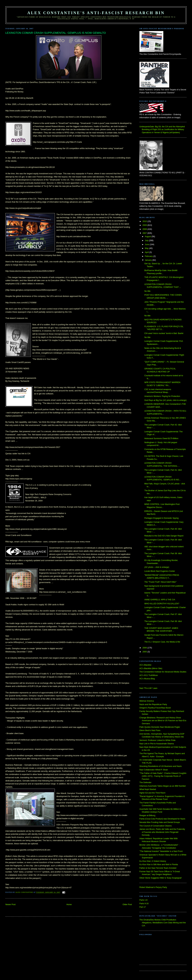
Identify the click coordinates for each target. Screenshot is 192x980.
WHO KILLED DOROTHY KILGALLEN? (162, 604)
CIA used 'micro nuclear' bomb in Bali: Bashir (164, 333)
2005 (145, 652)
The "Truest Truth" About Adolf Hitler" (160, 582)
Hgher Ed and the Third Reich (152, 793)
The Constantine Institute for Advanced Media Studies (163, 672)
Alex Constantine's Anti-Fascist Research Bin (96, 13)
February (149, 256)
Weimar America (147, 701)
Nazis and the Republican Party (153, 704)
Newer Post (11, 905)
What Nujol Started (148, 789)
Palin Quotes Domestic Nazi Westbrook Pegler (160, 727)
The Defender (145, 783)
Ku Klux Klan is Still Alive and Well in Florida (159, 865)
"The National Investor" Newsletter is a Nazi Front (161, 851)
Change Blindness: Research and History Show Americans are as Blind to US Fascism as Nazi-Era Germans (163, 721)
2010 (145, 221)
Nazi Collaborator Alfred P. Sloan (154, 770)
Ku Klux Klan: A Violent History (153, 861)
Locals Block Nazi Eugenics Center (160, 571)
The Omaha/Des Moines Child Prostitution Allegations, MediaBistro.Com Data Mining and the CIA (163, 923)
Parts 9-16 (144, 904)
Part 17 (143, 907)
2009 (145, 225)
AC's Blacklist (145, 665)
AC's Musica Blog (147, 679)
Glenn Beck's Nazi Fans (150, 730)
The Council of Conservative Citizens (156, 826)
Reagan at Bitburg (147, 815)
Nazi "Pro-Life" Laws (148, 688)
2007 (145, 233)
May (147, 248)
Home (69, 905)
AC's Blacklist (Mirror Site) (151, 668)
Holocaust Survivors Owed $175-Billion (161, 438)
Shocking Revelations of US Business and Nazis (161, 766)
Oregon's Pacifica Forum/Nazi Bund (155, 708)
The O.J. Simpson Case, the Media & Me (162, 642)
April (147, 252)
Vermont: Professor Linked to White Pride (157, 740)
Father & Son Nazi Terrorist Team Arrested (158, 868)
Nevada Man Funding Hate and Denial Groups (160, 822)
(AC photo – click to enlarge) (157, 567)
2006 (145, 648)
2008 (145, 229)
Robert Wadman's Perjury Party (153, 887)
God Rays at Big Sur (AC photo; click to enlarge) (165, 400)
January (149, 260)
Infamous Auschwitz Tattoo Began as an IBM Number (163, 786)
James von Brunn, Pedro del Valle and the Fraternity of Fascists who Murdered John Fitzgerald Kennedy (162, 832)
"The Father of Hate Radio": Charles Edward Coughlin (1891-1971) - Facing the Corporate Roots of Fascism (163, 776)
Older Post (127, 905)
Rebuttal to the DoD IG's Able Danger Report (164, 536)
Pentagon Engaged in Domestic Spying (161, 518)
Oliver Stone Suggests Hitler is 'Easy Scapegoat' (161, 878)
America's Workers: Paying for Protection (162, 396)
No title (147, 291)
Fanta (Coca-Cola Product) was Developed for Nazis (162, 819)
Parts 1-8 (143, 900)
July (147, 241)
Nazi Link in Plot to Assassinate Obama (157, 744)
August (148, 237)
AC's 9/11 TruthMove (149, 675)
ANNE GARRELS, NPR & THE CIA (160, 600)
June (147, 244)
